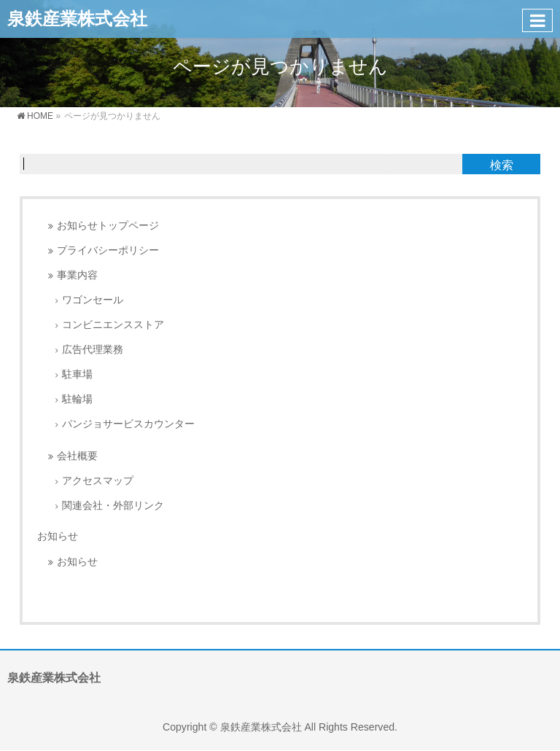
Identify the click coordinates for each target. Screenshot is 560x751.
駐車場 (77, 374)
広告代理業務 (93, 350)
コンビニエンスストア (113, 325)
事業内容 (77, 275)
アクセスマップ (98, 481)
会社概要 (77, 456)
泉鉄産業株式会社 (77, 19)
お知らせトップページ (108, 226)
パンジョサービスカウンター (128, 424)
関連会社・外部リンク (113, 506)
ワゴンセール (93, 300)
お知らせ (58, 536)
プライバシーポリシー (108, 250)
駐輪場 (77, 399)
